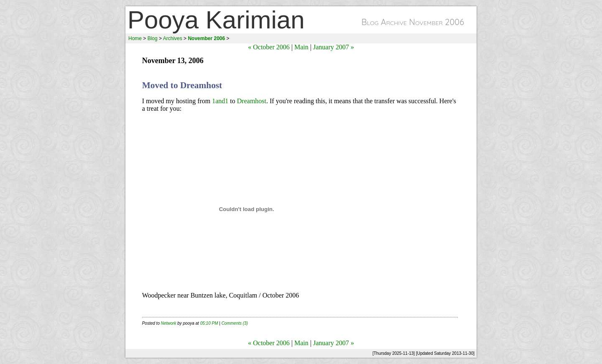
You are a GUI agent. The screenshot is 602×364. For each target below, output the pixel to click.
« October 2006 (269, 47)
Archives (173, 38)
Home (135, 38)
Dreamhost (252, 101)
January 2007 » (334, 47)
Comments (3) (235, 323)
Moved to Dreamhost (182, 85)
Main (301, 47)
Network (169, 323)
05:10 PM (209, 323)
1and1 (220, 101)
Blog (153, 38)
